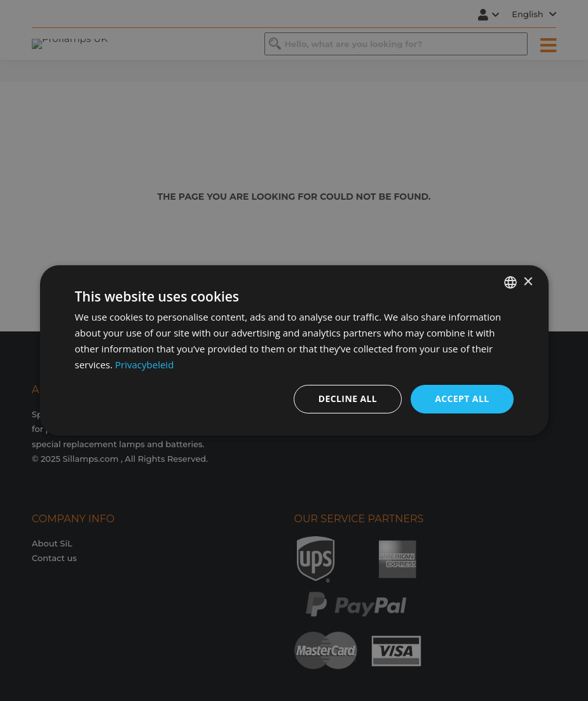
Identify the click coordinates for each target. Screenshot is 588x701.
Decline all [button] (348, 399)
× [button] (528, 281)
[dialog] (294, 350)
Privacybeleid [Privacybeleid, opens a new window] (144, 364)
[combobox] (510, 282)
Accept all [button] (462, 399)
